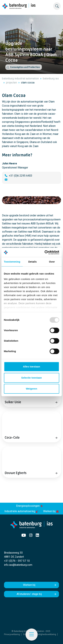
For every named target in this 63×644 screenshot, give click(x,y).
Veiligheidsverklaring (46, 634)
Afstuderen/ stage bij (29, 594)
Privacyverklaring (12, 634)
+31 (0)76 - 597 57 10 (17, 561)
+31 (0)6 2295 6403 (21, 176)
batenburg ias (51, 78)
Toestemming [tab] (12, 262)
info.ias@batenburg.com (18, 565)
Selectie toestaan (32, 378)
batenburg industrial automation (20, 78)
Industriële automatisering (22, 511)
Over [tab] (52, 262)
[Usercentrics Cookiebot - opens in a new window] (45, 252)
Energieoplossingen (30, 506)
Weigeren (32, 389)
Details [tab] (32, 262)
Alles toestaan (32, 367)
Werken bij (51, 511)
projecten (12, 83)
